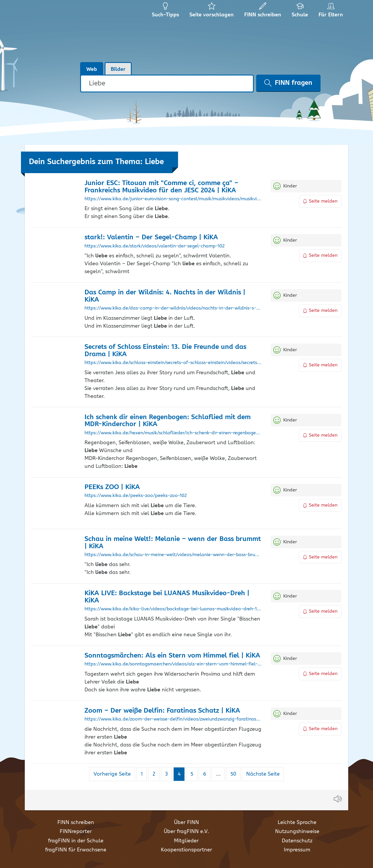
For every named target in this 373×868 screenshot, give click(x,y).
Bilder (118, 69)
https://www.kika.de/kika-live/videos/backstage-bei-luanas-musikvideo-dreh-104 (173, 609)
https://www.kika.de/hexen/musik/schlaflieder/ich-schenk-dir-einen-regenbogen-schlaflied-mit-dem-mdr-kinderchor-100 (173, 433)
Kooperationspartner (186, 850)
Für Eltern (332, 12)
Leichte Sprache (297, 823)
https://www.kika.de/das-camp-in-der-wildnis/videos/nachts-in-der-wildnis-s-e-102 (173, 308)
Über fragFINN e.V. (186, 832)
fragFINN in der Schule (76, 841)
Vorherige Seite (112, 774)
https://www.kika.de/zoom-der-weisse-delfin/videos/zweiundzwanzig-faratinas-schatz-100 (173, 719)
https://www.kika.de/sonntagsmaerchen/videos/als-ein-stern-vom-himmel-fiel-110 (173, 664)
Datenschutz (297, 841)
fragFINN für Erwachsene (76, 850)
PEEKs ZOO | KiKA (112, 487)
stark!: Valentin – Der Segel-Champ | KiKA (151, 237)
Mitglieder (186, 841)
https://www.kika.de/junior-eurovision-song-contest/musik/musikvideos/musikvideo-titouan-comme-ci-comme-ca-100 (173, 199)
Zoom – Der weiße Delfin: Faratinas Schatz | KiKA (162, 711)
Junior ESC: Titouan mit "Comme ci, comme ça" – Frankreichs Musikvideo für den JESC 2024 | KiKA (161, 187)
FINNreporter (76, 832)
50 (235, 774)
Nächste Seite (263, 774)
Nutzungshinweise (297, 832)
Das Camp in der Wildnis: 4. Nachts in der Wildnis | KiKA (165, 296)
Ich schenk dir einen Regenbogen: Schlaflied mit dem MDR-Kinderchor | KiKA (168, 421)
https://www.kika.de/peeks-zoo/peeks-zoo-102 (136, 496)
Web (92, 69)
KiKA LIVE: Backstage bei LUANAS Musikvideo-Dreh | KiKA (167, 597)
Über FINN (186, 823)
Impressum (297, 850)
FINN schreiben (76, 823)
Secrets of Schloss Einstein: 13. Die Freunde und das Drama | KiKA (165, 351)
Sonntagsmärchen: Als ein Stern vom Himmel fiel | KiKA (172, 656)
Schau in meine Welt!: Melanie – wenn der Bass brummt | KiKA (173, 543)
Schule (300, 12)
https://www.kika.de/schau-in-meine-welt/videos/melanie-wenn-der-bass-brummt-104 (173, 555)
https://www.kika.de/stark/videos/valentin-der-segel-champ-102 (155, 246)
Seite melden (320, 201)
